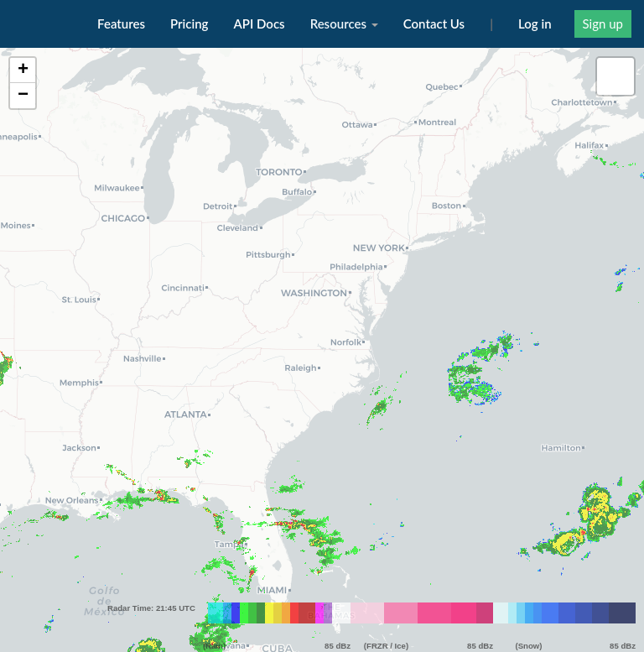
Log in (535, 23)
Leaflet (626, 645)
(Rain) (214, 598)
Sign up (603, 23)
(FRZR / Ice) (386, 598)
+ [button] (23, 70)
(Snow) (529, 598)
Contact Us (434, 23)
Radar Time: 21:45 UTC (151, 560)
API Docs (259, 23)
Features (121, 23)
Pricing (189, 23)
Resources (344, 23)
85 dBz (338, 598)
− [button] (23, 96)
